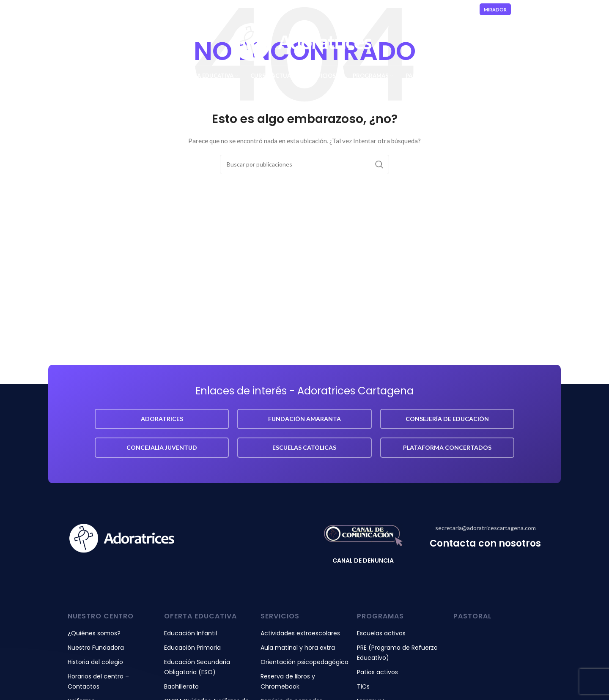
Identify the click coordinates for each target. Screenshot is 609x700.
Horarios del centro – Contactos (98, 681)
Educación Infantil (191, 633)
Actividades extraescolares (300, 633)
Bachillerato (181, 686)
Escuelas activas (381, 633)
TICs (363, 686)
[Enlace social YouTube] (551, 10)
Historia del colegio (95, 662)
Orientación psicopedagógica (304, 662)
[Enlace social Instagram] (540, 10)
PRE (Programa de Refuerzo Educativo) (397, 653)
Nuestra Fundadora (96, 648)
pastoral (473, 616)
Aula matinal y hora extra (298, 648)
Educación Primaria (192, 648)
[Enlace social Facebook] (530, 10)
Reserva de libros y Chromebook (288, 681)
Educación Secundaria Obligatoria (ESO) (197, 667)
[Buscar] (304, 164)
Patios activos (377, 672)
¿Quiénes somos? (94, 633)
